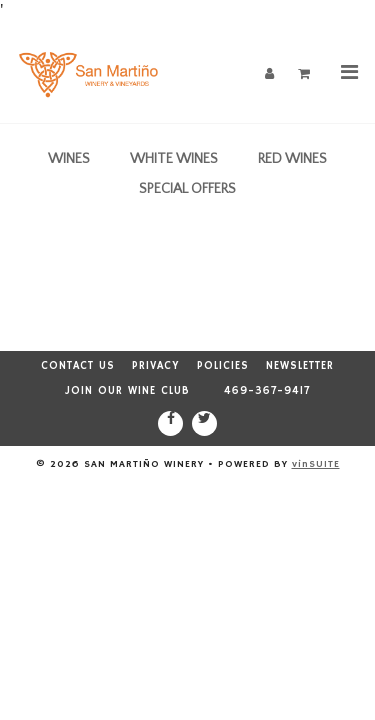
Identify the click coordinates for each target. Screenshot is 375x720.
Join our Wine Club (127, 391)
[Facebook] (170, 423)
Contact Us (78, 366)
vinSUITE (316, 464)
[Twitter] (204, 423)
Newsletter (300, 366)
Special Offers (187, 189)
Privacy (156, 366)
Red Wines (292, 159)
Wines (69, 159)
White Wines (174, 159)
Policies (223, 366)
